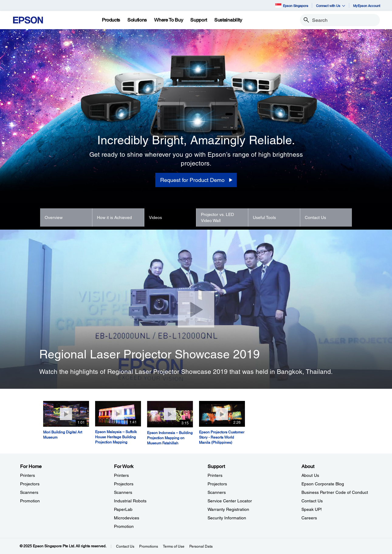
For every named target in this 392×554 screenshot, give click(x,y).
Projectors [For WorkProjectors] (124, 484)
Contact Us (315, 217)
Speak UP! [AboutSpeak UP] (312, 509)
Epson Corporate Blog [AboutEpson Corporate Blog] (323, 484)
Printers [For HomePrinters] (28, 475)
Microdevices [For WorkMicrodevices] (127, 518)
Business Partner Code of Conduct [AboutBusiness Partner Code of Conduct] (335, 492)
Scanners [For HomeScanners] (29, 492)
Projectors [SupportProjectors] (217, 484)
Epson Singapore (292, 5)
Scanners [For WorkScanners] (123, 492)
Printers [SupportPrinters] (215, 475)
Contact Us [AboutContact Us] (312, 501)
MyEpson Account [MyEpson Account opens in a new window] (367, 6)
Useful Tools (264, 217)
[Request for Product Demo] (196, 180)
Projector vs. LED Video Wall (217, 217)
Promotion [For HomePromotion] (30, 501)
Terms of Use (174, 546)
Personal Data (201, 546)
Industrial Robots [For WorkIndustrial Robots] (130, 501)
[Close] (196, 309)
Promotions (149, 546)
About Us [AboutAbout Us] (310, 475)
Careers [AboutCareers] (309, 518)
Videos (155, 217)
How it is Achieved (114, 217)
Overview (54, 217)
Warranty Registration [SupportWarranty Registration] (228, 509)
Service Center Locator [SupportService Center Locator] (230, 501)
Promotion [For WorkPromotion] (124, 526)
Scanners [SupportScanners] (217, 492)
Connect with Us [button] (331, 6)
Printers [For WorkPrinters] (121, 475)
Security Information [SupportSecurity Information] (227, 518)
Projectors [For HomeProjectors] (30, 484)
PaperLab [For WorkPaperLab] (123, 509)
